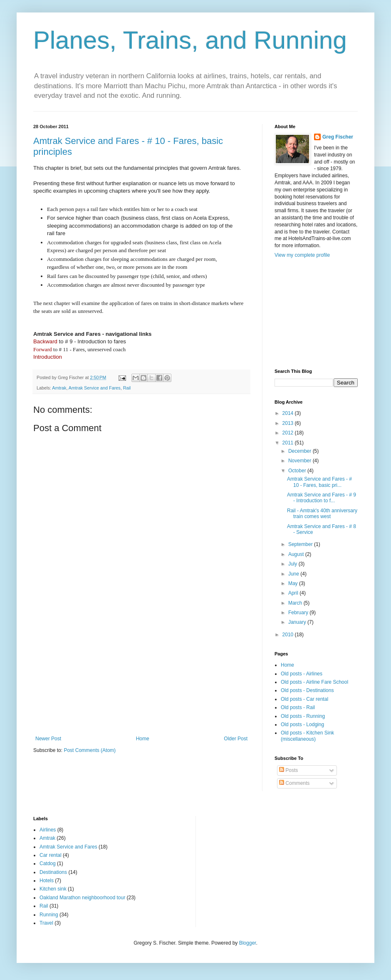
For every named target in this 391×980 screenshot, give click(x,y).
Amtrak (59, 388)
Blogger (248, 943)
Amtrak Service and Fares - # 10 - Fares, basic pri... (319, 482)
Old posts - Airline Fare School (314, 682)
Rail (127, 388)
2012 (289, 433)
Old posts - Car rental (304, 699)
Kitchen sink (53, 889)
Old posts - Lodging (302, 724)
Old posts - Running (303, 716)
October (298, 471)
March (296, 603)
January (298, 622)
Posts (288, 770)
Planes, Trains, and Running (190, 40)
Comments (294, 783)
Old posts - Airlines (302, 674)
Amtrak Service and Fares (95, 388)
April (294, 593)
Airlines (48, 830)
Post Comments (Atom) (90, 750)
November (301, 461)
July (293, 564)
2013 (289, 423)
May (294, 583)
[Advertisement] (141, 673)
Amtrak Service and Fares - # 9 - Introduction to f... (322, 498)
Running (49, 915)
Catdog (48, 863)
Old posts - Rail (298, 707)
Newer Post (48, 739)
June (294, 574)
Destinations (53, 872)
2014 (289, 413)
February (299, 613)
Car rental (51, 855)
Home (143, 739)
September (301, 544)
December (301, 451)
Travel (46, 923)
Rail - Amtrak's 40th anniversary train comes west (322, 514)
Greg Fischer (338, 137)
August (297, 554)
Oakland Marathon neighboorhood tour (82, 898)
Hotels (47, 881)
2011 (289, 443)
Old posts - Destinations (307, 690)
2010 (289, 635)
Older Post (236, 739)
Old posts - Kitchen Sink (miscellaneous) (307, 736)
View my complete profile (302, 255)
